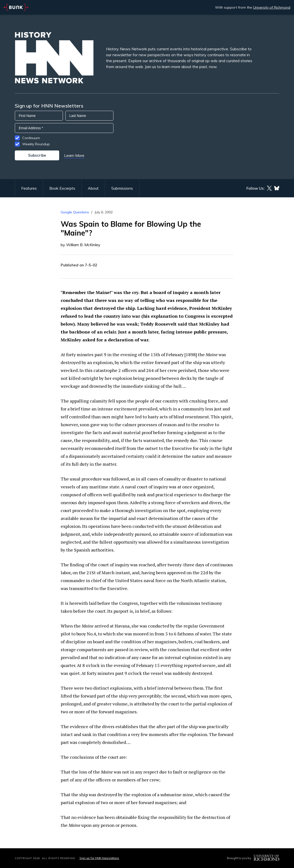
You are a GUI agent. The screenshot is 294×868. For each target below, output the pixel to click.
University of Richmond (272, 7)
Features (29, 188)
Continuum (31, 138)
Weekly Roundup (36, 144)
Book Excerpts (62, 188)
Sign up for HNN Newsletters (99, 858)
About (93, 188)
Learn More (74, 155)
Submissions (122, 188)
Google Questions (75, 212)
